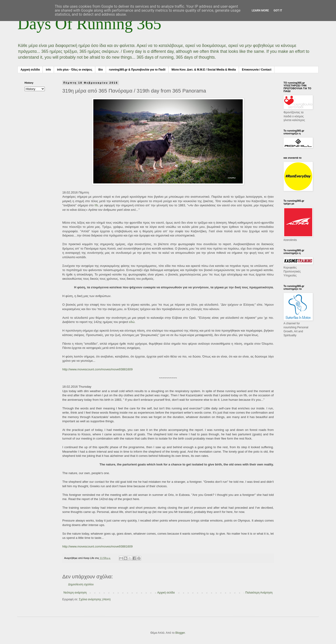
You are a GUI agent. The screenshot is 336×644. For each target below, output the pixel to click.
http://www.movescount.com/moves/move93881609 (97, 369)
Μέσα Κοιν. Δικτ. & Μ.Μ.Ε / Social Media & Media (204, 70)
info (48, 70)
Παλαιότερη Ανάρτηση (259, 593)
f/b (96, 205)
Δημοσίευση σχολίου (81, 584)
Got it (278, 11)
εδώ (132, 322)
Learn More (260, 11)
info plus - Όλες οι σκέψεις (75, 70)
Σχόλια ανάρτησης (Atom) (95, 599)
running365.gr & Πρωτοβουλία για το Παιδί (137, 70)
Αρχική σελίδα (30, 70)
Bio (100, 70)
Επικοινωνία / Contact (257, 70)
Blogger (180, 633)
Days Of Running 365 (89, 24)
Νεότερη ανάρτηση (75, 593)
